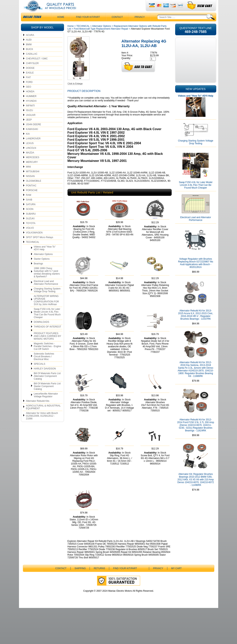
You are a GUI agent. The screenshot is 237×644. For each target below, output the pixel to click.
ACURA (30, 43)
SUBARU (31, 222)
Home (71, 34)
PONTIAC (31, 193)
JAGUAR (31, 123)
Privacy (140, 25)
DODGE (30, 76)
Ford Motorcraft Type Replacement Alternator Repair (101, 37)
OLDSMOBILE (34, 189)
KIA (28, 142)
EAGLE (30, 81)
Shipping (80, 604)
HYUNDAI (31, 109)
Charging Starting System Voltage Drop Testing (47, 298)
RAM (29, 203)
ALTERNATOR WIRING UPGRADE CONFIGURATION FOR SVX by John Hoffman (46, 308)
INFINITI (30, 113)
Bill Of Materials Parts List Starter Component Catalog (47, 394)
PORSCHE (32, 198)
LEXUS (30, 151)
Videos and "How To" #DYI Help (45, 256)
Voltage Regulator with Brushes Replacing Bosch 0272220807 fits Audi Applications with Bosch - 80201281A (196, 271)
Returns (99, 604)
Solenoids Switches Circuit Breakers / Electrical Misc (44, 364)
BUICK (30, 57)
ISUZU (30, 118)
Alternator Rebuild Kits (38, 409)
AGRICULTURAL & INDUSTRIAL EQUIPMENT (43, 415)
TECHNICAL (33, 250)
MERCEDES (33, 165)
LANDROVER (33, 146)
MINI (28, 175)
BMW (29, 52)
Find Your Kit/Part (88, 25)
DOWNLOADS (42, 330)
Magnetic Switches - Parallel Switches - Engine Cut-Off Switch (47, 354)
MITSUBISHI (33, 179)
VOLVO (30, 236)
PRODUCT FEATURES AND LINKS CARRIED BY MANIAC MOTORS (48, 344)
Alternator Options (43, 262)
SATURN (31, 212)
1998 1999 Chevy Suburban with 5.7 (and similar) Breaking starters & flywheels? (47, 280)
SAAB (29, 208)
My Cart (177, 604)
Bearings (38, 271)
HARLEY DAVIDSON (45, 376)
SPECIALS (40, 372)
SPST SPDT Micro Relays (40, 245)
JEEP (29, 128)
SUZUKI (30, 226)
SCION (30, 217)
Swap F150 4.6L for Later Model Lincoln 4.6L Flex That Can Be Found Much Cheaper (47, 321)
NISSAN (30, 184)
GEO (29, 95)
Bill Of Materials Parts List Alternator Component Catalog (47, 384)
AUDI (29, 48)
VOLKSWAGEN (34, 240)
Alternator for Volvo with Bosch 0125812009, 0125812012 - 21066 (42, 424)
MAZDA (30, 161)
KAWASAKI (32, 137)
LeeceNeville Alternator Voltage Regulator (46, 403)
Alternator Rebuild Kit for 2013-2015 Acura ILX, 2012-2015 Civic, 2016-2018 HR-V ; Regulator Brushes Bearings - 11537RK (196, 323)
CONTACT (117, 25)
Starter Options (42, 267)
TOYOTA (31, 231)
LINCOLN (31, 156)
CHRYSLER (32, 71)
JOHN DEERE (34, 132)
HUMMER (31, 104)
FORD (29, 90)
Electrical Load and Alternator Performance (46, 290)
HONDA (30, 99)
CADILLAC (32, 62)
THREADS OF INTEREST (48, 335)
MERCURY (32, 170)
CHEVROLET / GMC (37, 66)
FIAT (28, 85)
